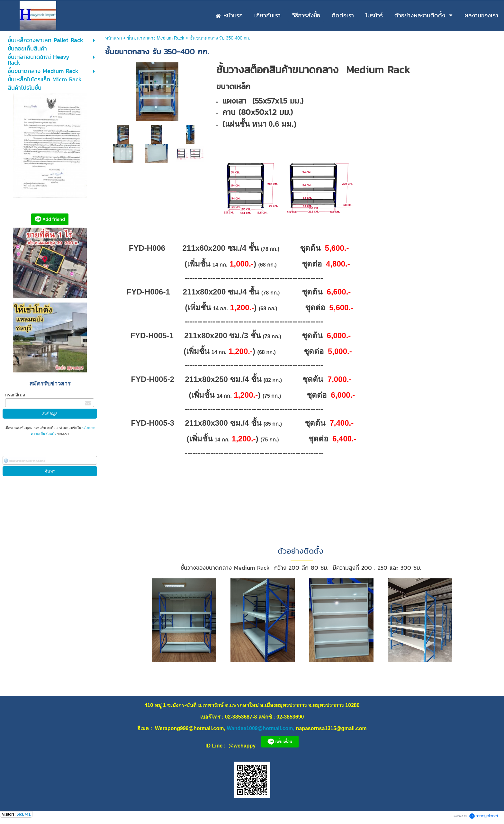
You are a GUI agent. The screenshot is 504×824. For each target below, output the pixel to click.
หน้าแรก (113, 38)
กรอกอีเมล (15, 395)
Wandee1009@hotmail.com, (261, 728)
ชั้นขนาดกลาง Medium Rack (156, 38)
